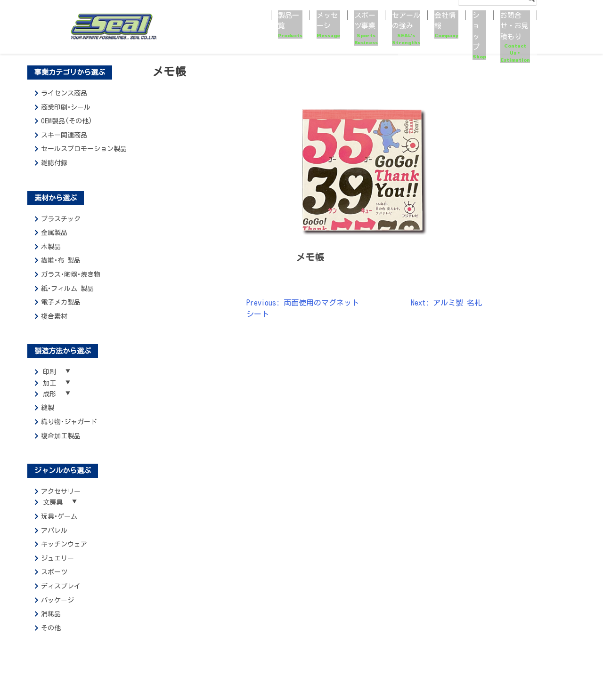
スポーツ (54, 581)
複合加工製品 (61, 442)
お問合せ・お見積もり (496, 33)
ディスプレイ (61, 595)
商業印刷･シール (66, 107)
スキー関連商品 (64, 135)
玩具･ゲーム (59, 525)
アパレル (54, 539)
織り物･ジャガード (69, 428)
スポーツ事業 (287, 33)
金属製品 (54, 233)
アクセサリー (61, 498)
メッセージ (239, 33)
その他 (51, 637)
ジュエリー (57, 567)
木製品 (51, 247)
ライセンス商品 (64, 93)
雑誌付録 (54, 163)
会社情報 (400, 33)
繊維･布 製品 (61, 260)
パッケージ (57, 609)
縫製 (48, 414)
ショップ (439, 33)
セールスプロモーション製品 (84, 149)
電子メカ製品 (61, 302)
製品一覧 (197, 33)
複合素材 (54, 316)
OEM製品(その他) (67, 121)
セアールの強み (348, 33)
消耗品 (51, 623)
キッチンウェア (64, 553)
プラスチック (61, 219)
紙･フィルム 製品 (67, 289)
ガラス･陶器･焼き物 (71, 274)
